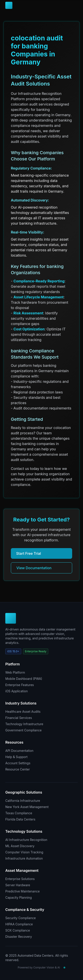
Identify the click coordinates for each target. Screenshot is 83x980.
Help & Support (16, 757)
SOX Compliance (18, 930)
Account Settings (18, 763)
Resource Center (18, 769)
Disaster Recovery (19, 937)
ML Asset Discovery (20, 846)
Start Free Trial (29, 553)
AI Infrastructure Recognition (26, 840)
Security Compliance (20, 918)
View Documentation (34, 568)
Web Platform (15, 672)
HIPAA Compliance (19, 924)
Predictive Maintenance (22, 891)
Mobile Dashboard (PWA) (24, 679)
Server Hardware (18, 885)
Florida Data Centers (20, 819)
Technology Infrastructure (24, 724)
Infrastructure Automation (24, 858)
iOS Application (16, 691)
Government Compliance (23, 730)
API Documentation (19, 751)
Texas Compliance (19, 813)
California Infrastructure (23, 801)
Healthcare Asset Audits (23, 712)
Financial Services (19, 718)
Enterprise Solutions (20, 879)
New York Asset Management (27, 807)
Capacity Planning (19, 897)
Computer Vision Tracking (24, 852)
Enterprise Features (20, 685)
